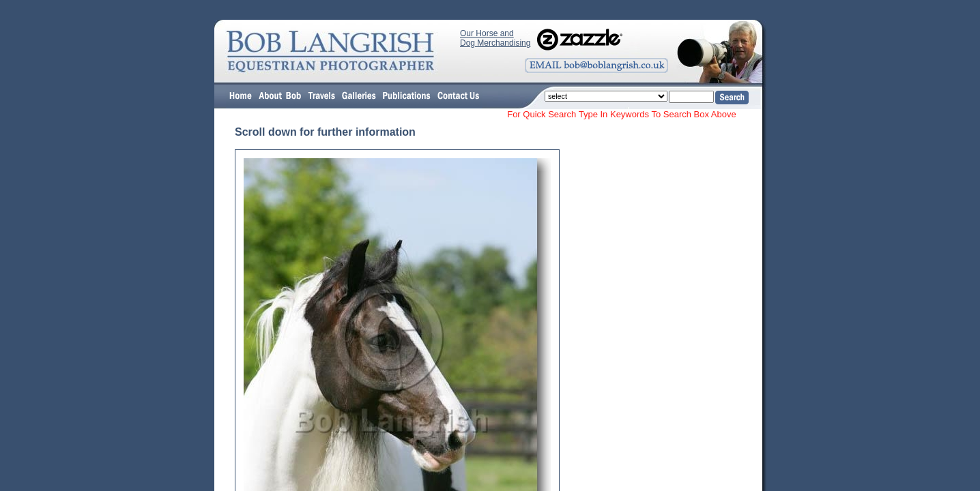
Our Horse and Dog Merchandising (495, 38)
